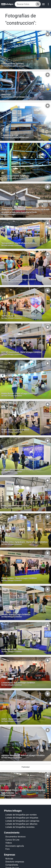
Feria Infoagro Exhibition (13, 245)
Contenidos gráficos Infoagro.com (16, 66)
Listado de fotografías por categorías (22, 863)
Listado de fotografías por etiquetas (22, 860)
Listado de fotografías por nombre (21, 857)
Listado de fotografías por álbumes (21, 866)
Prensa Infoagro (10, 215)
